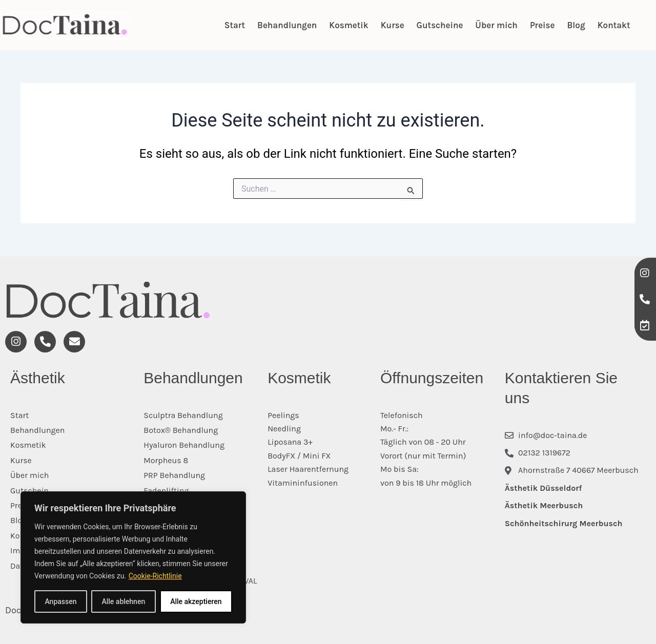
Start (235, 25)
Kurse (393, 25)
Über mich (496, 25)
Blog (576, 25)
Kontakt (614, 25)
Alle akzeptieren (196, 601)
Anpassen (60, 601)
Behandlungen (287, 25)
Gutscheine (440, 25)
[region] (133, 557)
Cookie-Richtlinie (155, 576)
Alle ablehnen (123, 601)
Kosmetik (348, 25)
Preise (542, 25)
